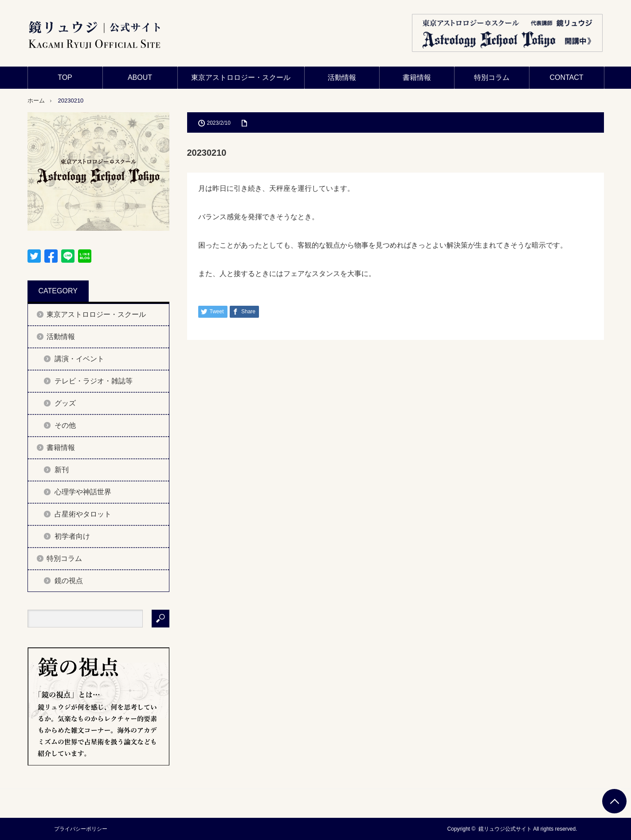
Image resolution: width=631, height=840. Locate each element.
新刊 (62, 470)
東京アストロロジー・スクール (241, 77)
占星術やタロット (83, 514)
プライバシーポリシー (81, 829)
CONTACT (566, 77)
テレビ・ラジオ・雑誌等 (94, 381)
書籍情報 (417, 77)
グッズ (65, 403)
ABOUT (140, 77)
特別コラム (492, 77)
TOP (65, 77)
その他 (65, 425)
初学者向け (72, 536)
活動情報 (342, 77)
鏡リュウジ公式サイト (505, 829)
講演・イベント (79, 359)
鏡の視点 (69, 581)
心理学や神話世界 (83, 492)
